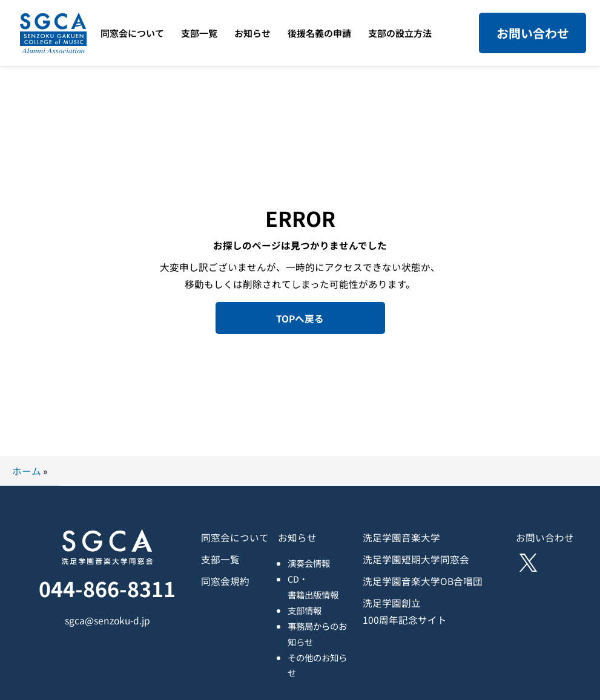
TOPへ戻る (300, 318)
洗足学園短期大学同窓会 (416, 559)
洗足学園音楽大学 (401, 537)
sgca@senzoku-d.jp (107, 620)
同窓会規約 (225, 581)
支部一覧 (220, 559)
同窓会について (235, 537)
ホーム (27, 471)
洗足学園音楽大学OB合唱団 (423, 581)
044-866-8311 (107, 588)
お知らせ (297, 537)
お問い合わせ (533, 33)
